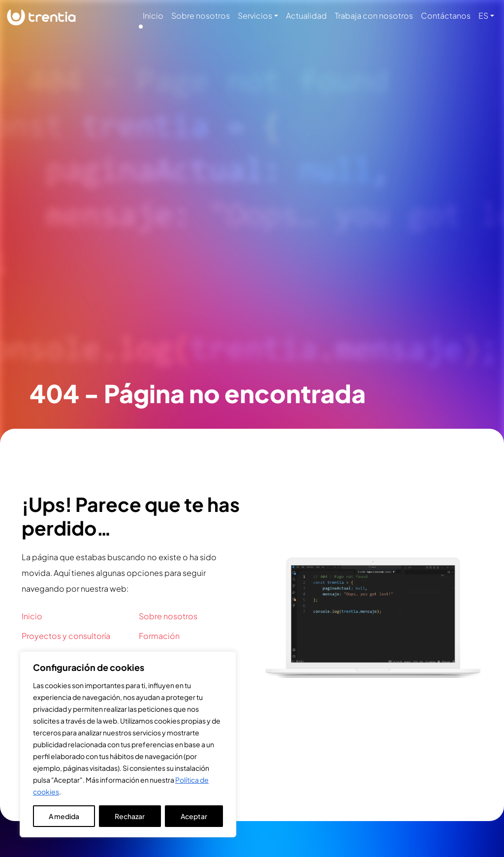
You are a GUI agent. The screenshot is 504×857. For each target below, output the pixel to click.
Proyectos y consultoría (66, 636)
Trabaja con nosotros (374, 16)
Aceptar (194, 816)
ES (483, 16)
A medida (64, 816)
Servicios (255, 16)
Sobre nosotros (201, 16)
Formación (159, 636)
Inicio (153, 16)
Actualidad (306, 16)
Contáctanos (446, 16)
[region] (128, 744)
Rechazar (130, 816)
